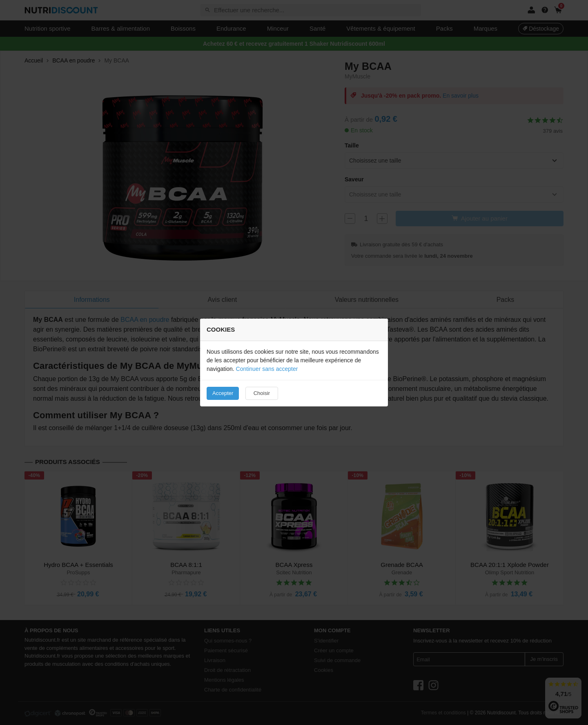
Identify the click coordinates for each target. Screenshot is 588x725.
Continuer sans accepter (267, 369)
